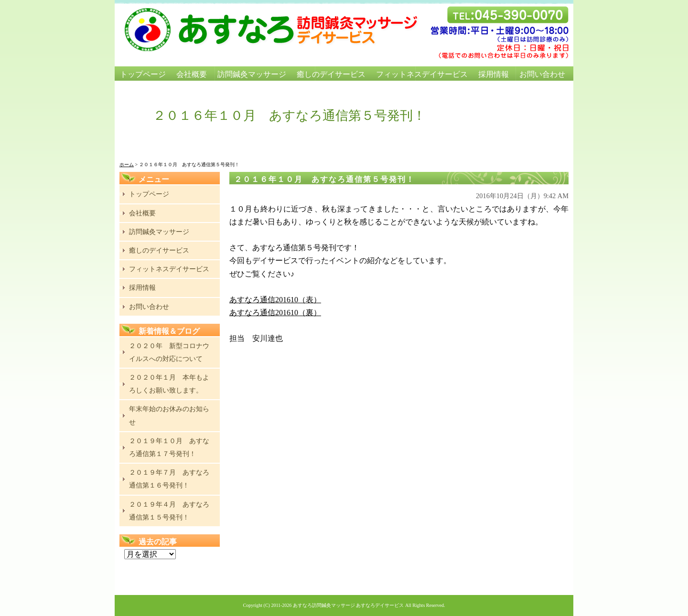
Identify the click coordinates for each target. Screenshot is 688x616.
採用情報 (494, 74)
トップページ (143, 74)
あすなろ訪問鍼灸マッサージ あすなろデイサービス (349, 605)
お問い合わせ (542, 74)
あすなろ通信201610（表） (275, 300)
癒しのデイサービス (331, 74)
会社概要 (192, 74)
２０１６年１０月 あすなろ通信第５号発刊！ (324, 179)
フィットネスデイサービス (422, 74)
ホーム (127, 165)
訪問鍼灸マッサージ (252, 74)
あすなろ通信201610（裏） (275, 313)
